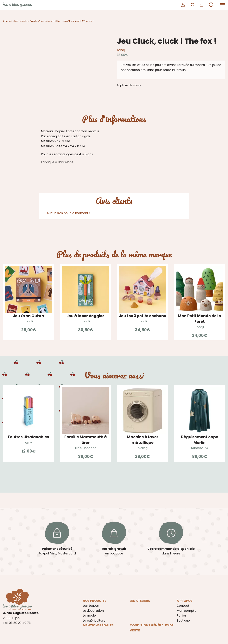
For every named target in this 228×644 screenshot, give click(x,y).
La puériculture (94, 621)
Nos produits (95, 601)
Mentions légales (98, 625)
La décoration (93, 611)
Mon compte (187, 611)
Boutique (183, 621)
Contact (183, 606)
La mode (89, 615)
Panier (181, 615)
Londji (121, 50)
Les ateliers (140, 601)
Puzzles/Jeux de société (45, 21)
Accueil (8, 21)
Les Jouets (21, 21)
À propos (185, 601)
